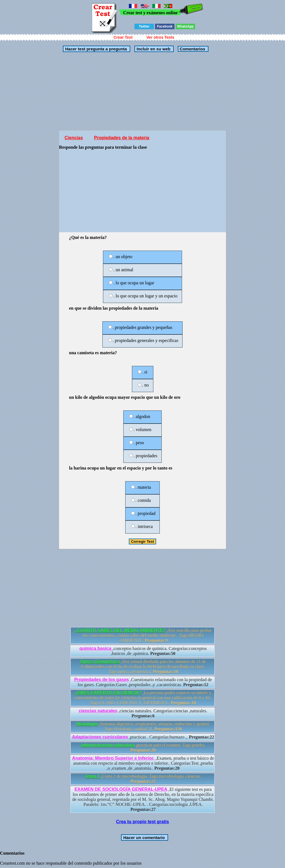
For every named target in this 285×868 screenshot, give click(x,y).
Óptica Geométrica (100, 662)
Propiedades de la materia (122, 138)
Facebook (165, 26)
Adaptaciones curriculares (100, 737)
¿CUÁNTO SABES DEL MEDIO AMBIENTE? (120, 630)
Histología (87, 724)
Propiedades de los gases (102, 680)
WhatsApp (185, 26)
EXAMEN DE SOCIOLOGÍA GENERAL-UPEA (121, 789)
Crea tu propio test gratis (142, 822)
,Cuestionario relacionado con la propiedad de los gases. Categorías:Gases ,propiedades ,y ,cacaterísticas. (143, 682)
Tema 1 (92, 776)
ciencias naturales (98, 711)
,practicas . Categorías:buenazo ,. (143, 737)
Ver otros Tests (160, 37)
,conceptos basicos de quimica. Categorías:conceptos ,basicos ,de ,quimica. (143, 651)
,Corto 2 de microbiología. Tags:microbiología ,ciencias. (143, 779)
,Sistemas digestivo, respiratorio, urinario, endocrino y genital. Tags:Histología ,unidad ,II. (143, 726)
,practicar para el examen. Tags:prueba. (143, 748)
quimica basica (96, 648)
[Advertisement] (142, 91)
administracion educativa (108, 745)
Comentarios (192, 49)
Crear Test (123, 37)
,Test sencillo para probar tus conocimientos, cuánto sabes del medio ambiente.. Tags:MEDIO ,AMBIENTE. (143, 635)
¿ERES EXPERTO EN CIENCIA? (108, 693)
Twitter (144, 26)
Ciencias (74, 138)
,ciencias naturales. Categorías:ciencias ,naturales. (143, 713)
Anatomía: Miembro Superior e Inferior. (113, 758)
